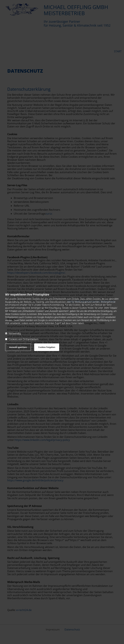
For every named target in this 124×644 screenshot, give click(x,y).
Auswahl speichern (18, 347)
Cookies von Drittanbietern (22, 339)
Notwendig (13, 334)
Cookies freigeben (47, 347)
